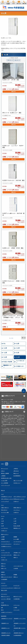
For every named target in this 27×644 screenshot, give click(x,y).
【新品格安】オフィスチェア (7, 619)
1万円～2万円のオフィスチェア (20, 497)
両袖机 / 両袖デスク (17, 508)
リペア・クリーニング (5, 485)
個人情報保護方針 (17, 476)
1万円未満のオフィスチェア (7, 497)
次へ (23, 338)
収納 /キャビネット (5, 534)
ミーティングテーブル (5, 553)
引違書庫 (3, 539)
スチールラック (17, 544)
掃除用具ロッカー (7, 366)
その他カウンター (17, 588)
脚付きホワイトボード (18, 597)
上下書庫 (3, 537)
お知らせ (3, 471)
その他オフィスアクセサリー (7, 612)
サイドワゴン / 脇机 (5, 512)
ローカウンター (17, 586)
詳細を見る (14, 92)
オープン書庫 (16, 539)
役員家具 (3, 572)
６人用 (5, 357)
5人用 (18, 353)
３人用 (18, 348)
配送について (16, 473)
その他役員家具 (4, 579)
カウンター (3, 583)
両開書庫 (15, 537)
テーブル (3, 550)
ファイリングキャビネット (6, 544)
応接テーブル (4, 568)
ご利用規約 (3, 476)
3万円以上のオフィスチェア (19, 499)
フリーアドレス (17, 510)
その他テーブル (4, 560)
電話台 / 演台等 (4, 590)
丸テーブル (3, 557)
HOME (2, 464)
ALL (4, 344)
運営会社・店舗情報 (5, 473)
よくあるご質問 (4, 481)
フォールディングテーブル (6, 555)
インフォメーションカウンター (7, 588)
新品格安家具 (4, 616)
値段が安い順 (10, 60)
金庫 (2, 608)
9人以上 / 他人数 (8, 362)
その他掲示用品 (17, 599)
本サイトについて (5, 469)
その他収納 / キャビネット (6, 546)
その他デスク (16, 512)
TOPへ (24, 392)
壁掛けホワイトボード (5, 597)
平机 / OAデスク (4, 510)
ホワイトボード (4, 594)
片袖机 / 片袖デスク (5, 508)
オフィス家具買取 (5, 483)
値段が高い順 (17, 60)
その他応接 (16, 568)
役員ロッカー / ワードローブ (7, 577)
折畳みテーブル (17, 555)
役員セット (16, 577)
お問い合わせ (16, 471)
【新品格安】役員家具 (5, 635)
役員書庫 (15, 575)
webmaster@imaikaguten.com (8, 424)
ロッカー (3, 516)
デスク (2, 505)
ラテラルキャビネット (5, 542)
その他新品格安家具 (17, 635)
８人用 (18, 357)
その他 (2, 603)
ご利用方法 (16, 469)
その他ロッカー (20, 366)
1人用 (18, 344)
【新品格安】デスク (5, 623)
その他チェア (16, 501)
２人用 (5, 348)
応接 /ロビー (3, 564)
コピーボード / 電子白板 (6, 599)
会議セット (16, 557)
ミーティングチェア (5, 501)
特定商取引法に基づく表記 (6, 478)
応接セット (3, 566)
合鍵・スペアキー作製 (18, 481)
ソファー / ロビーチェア (18, 566)
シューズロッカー (20, 362)
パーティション (17, 605)
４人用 (5, 353)
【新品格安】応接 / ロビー (19, 633)
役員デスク (3, 575)
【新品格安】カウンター (6, 633)
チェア (2, 494)
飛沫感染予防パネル (5, 605)
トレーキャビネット (17, 542)
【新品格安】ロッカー (5, 628)
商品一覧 (3, 490)
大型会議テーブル (17, 553)
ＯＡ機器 (15, 608)
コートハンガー (17, 610)
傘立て (2, 610)
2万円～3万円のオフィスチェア (7, 499)
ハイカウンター (4, 586)
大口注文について (17, 483)
